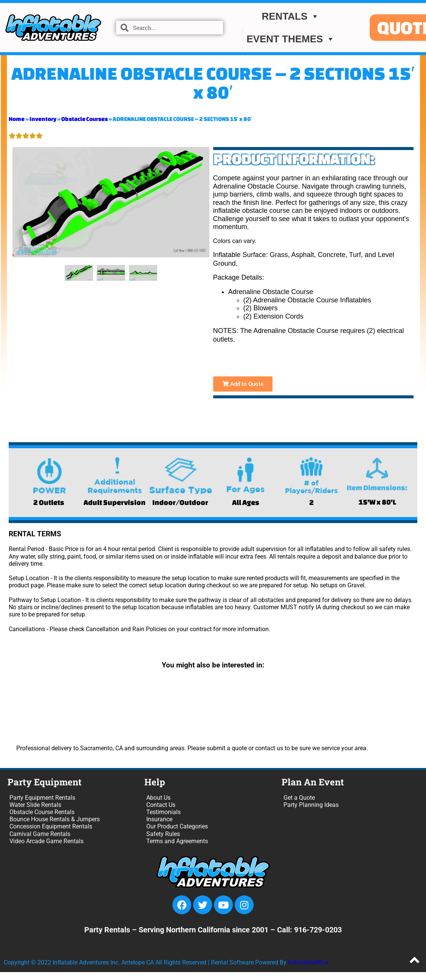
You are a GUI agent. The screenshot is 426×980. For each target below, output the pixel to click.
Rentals (290, 16)
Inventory (43, 119)
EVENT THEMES (291, 39)
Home (17, 119)
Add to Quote (243, 384)
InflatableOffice (308, 962)
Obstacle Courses (84, 119)
